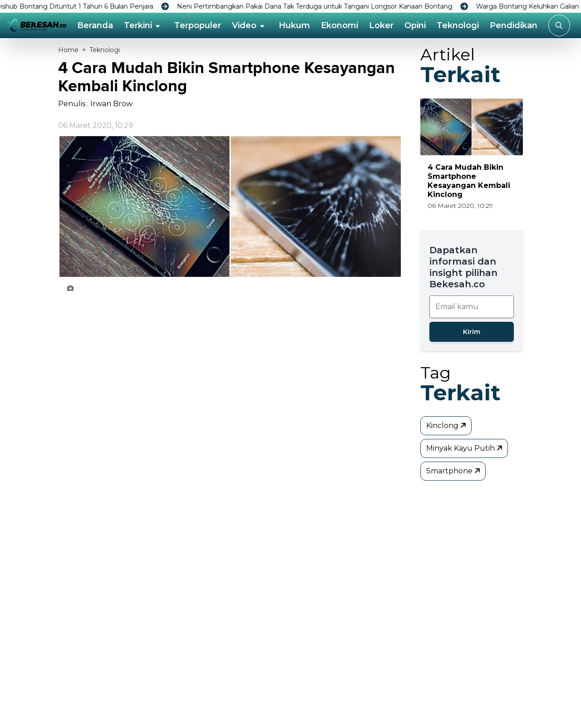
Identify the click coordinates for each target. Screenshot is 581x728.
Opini (415, 25)
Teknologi (458, 25)
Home (68, 50)
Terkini (138, 25)
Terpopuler (198, 25)
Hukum (294, 25)
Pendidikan (514, 25)
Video (244, 25)
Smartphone (454, 471)
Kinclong (447, 425)
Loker (381, 25)
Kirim (472, 332)
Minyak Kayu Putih (465, 448)
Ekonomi (340, 25)
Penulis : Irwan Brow (95, 104)
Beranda (95, 25)
